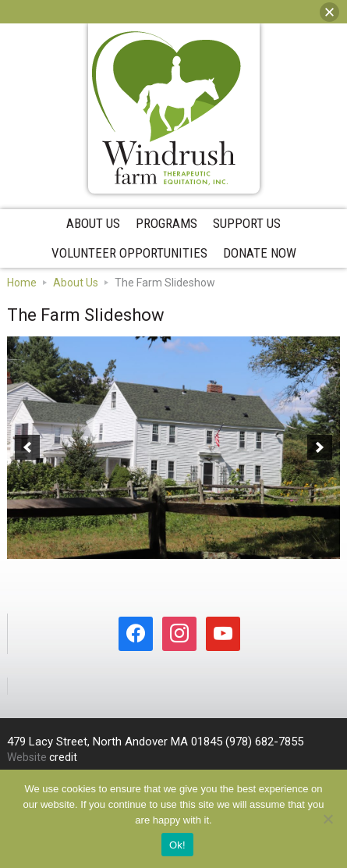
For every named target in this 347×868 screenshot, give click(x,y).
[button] (27, 447)
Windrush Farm (167, 108)
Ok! (177, 845)
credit (63, 757)
